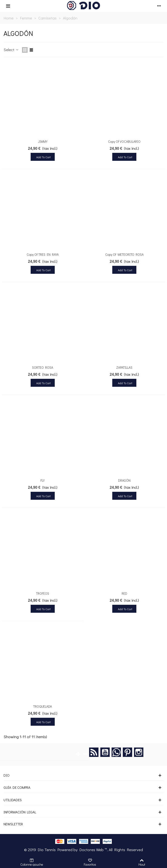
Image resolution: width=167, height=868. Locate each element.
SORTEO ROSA (43, 367)
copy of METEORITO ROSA (124, 254)
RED (124, 593)
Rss (94, 752)
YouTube (105, 752)
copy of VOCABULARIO (124, 141)
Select (11, 50)
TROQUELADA (43, 706)
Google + (116, 752)
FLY (43, 480)
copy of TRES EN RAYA (43, 254)
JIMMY (43, 141)
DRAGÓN (124, 480)
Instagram (139, 752)
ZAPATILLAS (124, 367)
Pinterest (127, 752)
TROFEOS (43, 593)
